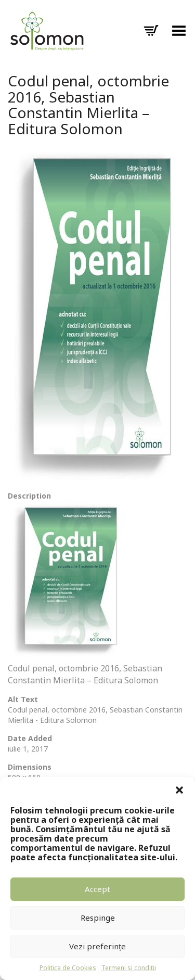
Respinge (98, 918)
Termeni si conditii (129, 968)
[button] (179, 790)
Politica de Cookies (68, 968)
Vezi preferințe (97, 946)
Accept (97, 889)
